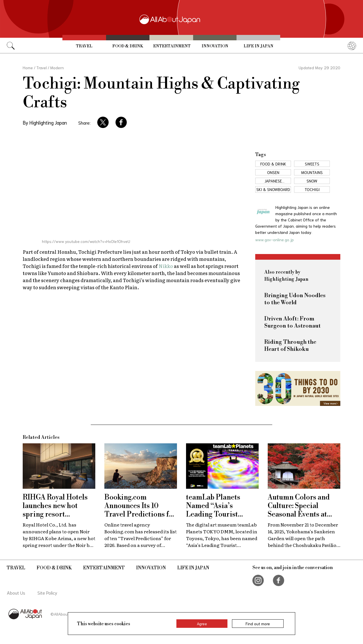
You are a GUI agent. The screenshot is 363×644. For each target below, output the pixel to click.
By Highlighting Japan (45, 122)
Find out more (258, 624)
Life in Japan (258, 46)
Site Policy (47, 592)
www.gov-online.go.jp (275, 240)
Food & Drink (128, 46)
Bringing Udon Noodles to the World (295, 299)
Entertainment (172, 46)
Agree (202, 624)
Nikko (166, 266)
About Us (16, 592)
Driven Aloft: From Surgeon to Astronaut (293, 322)
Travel (84, 46)
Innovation (215, 46)
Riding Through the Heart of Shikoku (290, 346)
